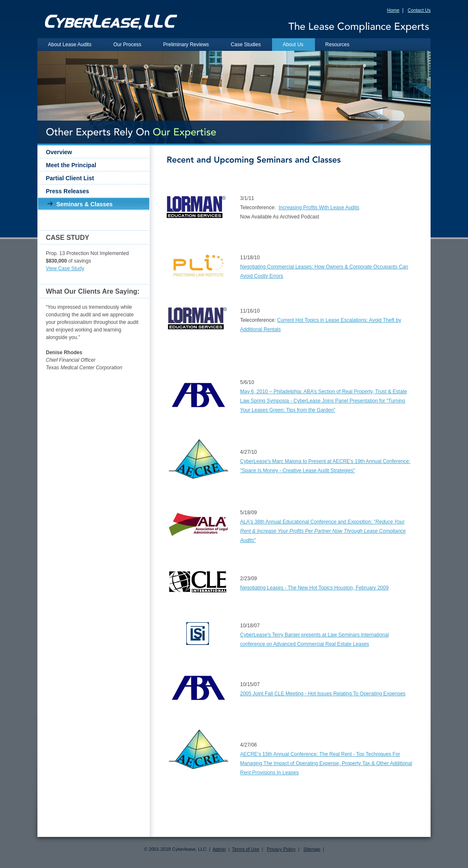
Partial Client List (70, 178)
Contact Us (419, 10)
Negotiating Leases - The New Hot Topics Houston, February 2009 (314, 588)
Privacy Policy (281, 849)
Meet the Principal (71, 165)
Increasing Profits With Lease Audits (319, 208)
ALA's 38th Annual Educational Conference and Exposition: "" (323, 531)
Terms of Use (246, 849)
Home (393, 10)
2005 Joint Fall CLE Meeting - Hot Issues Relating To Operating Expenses (323, 694)
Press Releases (67, 191)
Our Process (127, 45)
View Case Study (65, 268)
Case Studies (246, 45)
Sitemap (312, 849)
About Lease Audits (70, 45)
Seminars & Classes (85, 204)
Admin (219, 849)
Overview (59, 152)
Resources (337, 45)
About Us (293, 45)
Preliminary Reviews (186, 45)
